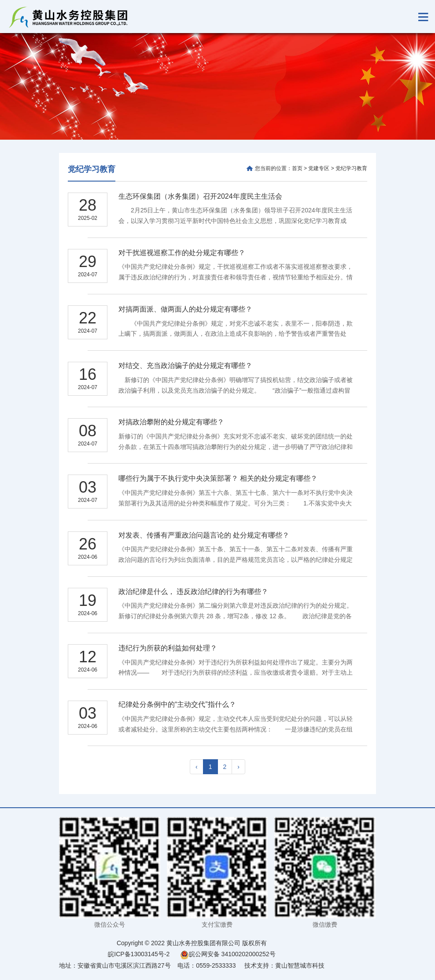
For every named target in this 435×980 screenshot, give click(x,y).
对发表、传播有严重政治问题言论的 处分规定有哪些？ (204, 535)
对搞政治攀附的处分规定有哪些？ (171, 422)
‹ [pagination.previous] (197, 767)
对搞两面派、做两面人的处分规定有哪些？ (185, 309)
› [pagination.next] (238, 767)
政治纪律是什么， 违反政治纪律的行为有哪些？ (193, 592)
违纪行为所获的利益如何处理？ (168, 648)
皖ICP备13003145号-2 (139, 954)
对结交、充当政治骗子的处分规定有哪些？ (185, 366)
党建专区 (319, 168)
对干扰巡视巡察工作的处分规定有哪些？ (182, 253)
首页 (297, 168)
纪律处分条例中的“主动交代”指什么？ (177, 704)
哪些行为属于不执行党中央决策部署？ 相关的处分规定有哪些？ (218, 478)
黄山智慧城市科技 (300, 965)
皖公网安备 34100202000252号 (228, 954)
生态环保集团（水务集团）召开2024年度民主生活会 (200, 196)
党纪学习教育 (92, 169)
